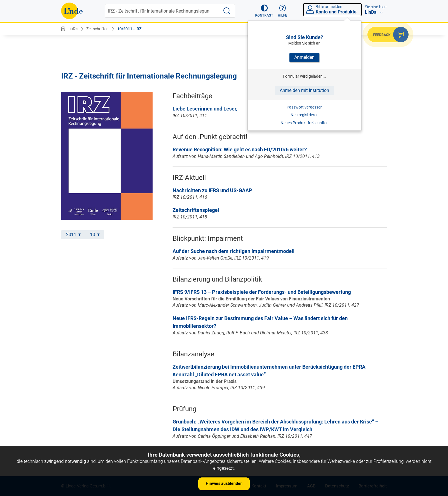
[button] (264, 11)
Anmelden (304, 57)
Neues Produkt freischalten (305, 123)
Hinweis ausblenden (224, 483)
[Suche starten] (227, 11)
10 (95, 235)
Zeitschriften (97, 29)
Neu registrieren (305, 115)
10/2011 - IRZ (129, 29)
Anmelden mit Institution (304, 90)
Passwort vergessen (305, 107)
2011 (73, 235)
